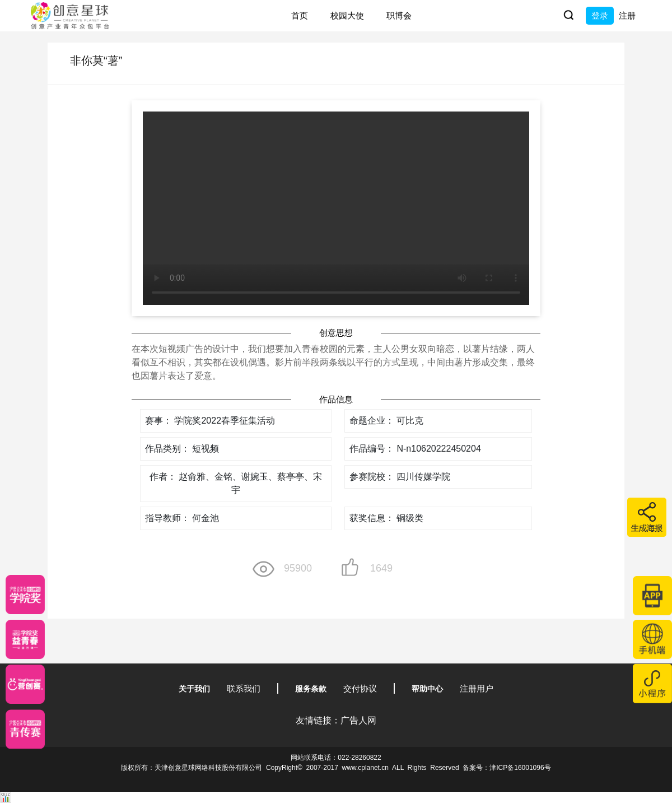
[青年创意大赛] (25, 639)
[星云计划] (25, 595)
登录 (600, 15)
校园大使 (347, 15)
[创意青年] (25, 729)
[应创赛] (25, 684)
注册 (627, 15)
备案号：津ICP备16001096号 (507, 768)
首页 (300, 15)
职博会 (399, 15)
